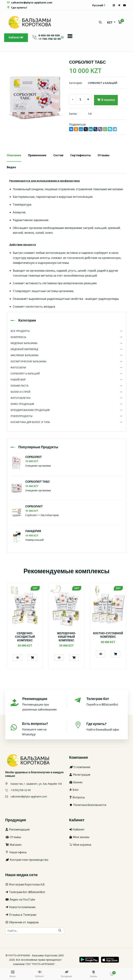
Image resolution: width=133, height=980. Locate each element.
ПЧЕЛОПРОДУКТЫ (66, 416)
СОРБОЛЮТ (34, 457)
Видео (11, 167)
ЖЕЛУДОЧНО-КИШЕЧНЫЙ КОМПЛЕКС (67, 637)
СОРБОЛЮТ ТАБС (38, 482)
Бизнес (76, 782)
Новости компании (20, 907)
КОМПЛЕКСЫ (66, 337)
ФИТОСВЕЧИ (66, 367)
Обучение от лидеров (22, 922)
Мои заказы (79, 837)
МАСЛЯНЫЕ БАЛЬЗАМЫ (66, 355)
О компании (80, 767)
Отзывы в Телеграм (21, 915)
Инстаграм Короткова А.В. (25, 884)
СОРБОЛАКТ (34, 507)
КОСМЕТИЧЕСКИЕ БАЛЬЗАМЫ (66, 361)
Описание (14, 155)
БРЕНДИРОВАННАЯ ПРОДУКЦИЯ (66, 410)
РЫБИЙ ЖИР (66, 380)
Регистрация (80, 775)
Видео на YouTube (20, 900)
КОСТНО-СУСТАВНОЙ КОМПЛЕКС (108, 635)
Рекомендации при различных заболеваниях (41, 704)
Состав (58, 155)
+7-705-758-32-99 (50, 39)
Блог (74, 790)
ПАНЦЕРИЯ (33, 531)
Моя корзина (80, 845)
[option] (35, 96)
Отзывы (104, 155)
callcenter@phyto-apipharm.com (30, 3)
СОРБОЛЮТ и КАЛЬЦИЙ (103, 83)
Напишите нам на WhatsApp (40, 729)
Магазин (13, 845)
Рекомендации (17, 829)
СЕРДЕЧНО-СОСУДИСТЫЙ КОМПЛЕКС (25, 637)
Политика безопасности (88, 805)
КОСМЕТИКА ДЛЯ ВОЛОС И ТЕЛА (66, 422)
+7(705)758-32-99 (21, 790)
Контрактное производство (27, 860)
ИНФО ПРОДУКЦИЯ (66, 404)
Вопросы (77, 797)
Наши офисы (16, 852)
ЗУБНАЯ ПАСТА (66, 386)
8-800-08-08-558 (49, 36)
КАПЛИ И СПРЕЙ (66, 392)
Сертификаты (81, 155)
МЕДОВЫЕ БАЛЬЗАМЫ (66, 343)
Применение (37, 155)
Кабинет (16, 38)
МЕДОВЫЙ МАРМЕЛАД (66, 349)
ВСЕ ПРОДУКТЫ (66, 331)
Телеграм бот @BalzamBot (25, 892)
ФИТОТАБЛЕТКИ (66, 398)
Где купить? (17, 8)
